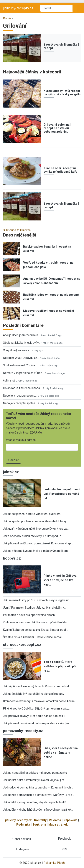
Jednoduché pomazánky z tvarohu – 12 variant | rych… (38, 787)
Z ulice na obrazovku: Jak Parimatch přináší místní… (36, 622)
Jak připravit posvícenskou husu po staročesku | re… (37, 723)
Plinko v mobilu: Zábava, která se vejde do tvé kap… (60, 580)
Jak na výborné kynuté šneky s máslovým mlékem (35, 551)
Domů (7, 18)
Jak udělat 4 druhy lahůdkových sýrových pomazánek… (38, 810)
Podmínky (23, 825)
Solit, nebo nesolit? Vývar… (20, 365)
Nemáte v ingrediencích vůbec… (23, 373)
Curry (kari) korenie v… (17, 350)
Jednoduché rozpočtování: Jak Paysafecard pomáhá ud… (62, 494)
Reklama (55, 820)
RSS (64, 849)
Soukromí (39, 825)
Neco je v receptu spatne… (20, 396)
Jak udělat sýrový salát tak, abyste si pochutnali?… (35, 802)
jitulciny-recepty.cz (18, 8)
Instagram (22, 849)
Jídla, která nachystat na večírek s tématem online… (61, 753)
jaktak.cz (11, 472)
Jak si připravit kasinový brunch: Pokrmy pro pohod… (37, 686)
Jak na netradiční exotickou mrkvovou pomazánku (35, 773)
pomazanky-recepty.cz (23, 731)
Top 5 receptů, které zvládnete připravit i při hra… (60, 666)
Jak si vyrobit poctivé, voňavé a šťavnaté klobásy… (36, 521)
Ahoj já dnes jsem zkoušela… (21, 335)
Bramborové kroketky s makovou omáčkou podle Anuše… (40, 701)
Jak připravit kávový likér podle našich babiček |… (35, 716)
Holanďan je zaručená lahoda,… (23, 388)
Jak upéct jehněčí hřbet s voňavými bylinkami (32, 514)
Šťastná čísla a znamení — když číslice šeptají (33, 637)
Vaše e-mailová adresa (21, 440)
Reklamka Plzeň (54, 863)
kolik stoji (9, 380)
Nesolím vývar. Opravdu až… (21, 358)
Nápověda (70, 820)
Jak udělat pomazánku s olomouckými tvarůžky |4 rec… (38, 795)
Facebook (64, 839)
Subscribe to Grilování (17, 230)
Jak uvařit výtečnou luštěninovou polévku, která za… (36, 529)
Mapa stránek (58, 825)
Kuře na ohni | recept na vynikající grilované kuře (61, 170)
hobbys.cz (12, 558)
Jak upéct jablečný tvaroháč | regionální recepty (34, 694)
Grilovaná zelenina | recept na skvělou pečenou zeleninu (57, 128)
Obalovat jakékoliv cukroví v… (22, 343)
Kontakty (40, 820)
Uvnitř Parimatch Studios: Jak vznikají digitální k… (35, 608)
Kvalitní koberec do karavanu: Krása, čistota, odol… (35, 630)
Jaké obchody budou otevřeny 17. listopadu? (32, 536)
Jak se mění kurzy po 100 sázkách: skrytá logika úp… (37, 600)
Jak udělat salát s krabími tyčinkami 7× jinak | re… (35, 780)
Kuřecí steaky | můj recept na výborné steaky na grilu (62, 93)
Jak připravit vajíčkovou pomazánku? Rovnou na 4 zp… (38, 543)
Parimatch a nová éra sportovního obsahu (30, 615)
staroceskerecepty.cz (22, 645)
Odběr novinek (22, 839)
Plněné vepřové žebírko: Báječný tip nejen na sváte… (37, 709)
